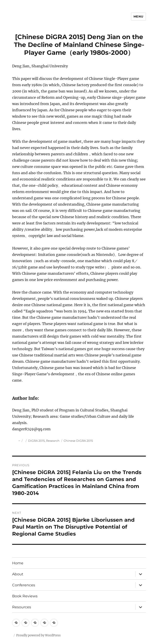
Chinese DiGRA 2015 (78, 441)
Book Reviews (25, 596)
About (18, 574)
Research (53, 441)
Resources (22, 607)
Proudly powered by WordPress (38, 635)
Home (18, 563)
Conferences (24, 585)
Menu (138, 16)
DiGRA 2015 (36, 441)
